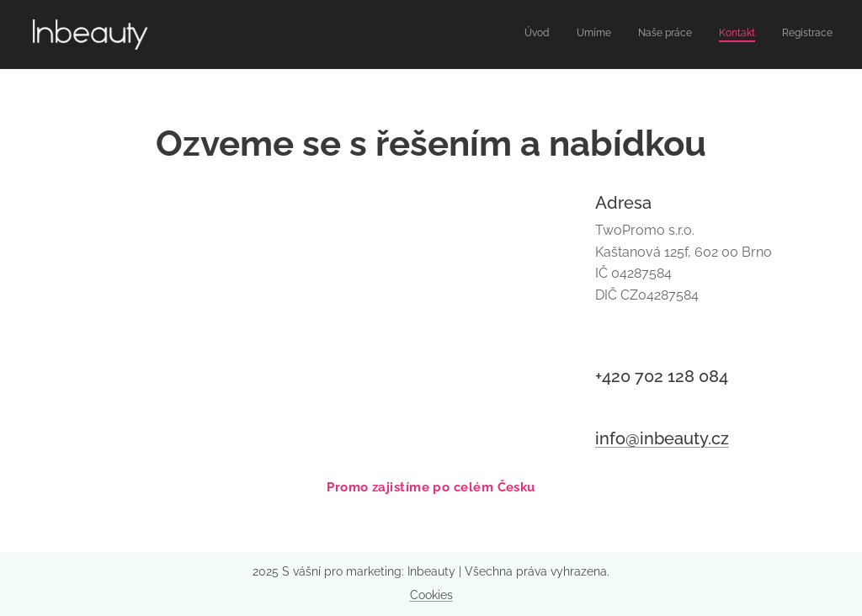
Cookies (431, 595)
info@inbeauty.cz (662, 438)
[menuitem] (729, 35)
